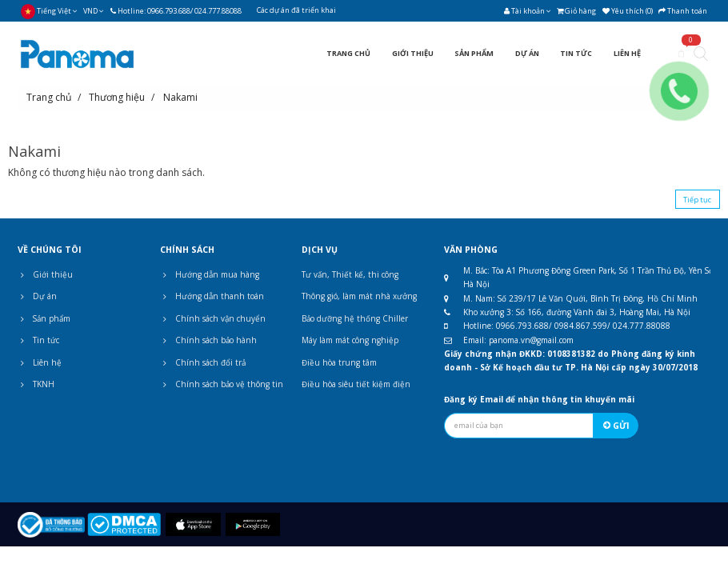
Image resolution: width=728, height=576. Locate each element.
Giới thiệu (45, 274)
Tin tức (38, 340)
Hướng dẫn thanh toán (212, 296)
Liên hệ (40, 362)
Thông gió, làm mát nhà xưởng (359, 296)
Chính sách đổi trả (203, 362)
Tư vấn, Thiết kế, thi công (350, 274)
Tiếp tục (697, 200)
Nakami (180, 97)
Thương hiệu (117, 97)
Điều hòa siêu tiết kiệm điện (356, 384)
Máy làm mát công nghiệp (350, 340)
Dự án (37, 296)
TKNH (36, 384)
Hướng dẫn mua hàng (210, 274)
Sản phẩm (44, 318)
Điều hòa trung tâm (339, 362)
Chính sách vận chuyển (213, 318)
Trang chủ (49, 97)
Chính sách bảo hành (208, 340)
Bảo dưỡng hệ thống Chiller (355, 318)
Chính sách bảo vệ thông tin (222, 384)
